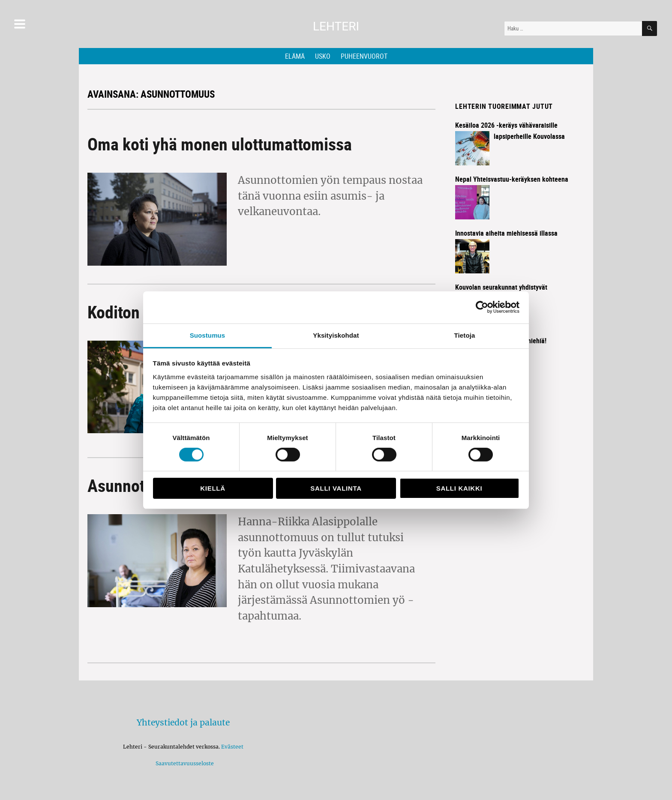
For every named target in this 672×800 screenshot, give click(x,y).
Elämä (295, 56)
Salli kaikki (459, 488)
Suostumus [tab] (208, 335)
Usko (323, 56)
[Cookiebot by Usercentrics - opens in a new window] (482, 307)
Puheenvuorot (364, 56)
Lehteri (336, 26)
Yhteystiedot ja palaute (183, 722)
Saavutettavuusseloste (183, 763)
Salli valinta (336, 488)
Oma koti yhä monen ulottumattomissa (220, 144)
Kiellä (213, 488)
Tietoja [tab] (465, 335)
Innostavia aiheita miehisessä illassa (506, 233)
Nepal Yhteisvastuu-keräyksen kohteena (512, 179)
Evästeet (232, 747)
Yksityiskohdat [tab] (336, 335)
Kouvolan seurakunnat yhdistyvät (501, 287)
